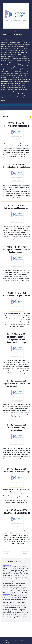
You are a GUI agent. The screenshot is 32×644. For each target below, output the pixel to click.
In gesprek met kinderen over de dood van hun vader (17, 251)
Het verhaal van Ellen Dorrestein (17, 513)
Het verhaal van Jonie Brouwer (17, 126)
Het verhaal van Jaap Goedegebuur (17, 429)
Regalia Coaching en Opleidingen (15, 597)
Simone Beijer (7, 565)
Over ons (16, 640)
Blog (22, 640)
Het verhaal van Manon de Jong (17, 208)
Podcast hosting (7, 640)
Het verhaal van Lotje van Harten (17, 295)
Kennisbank (6, 643)
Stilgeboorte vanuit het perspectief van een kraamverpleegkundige (17, 339)
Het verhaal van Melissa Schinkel (17, 167)
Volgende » (25, 553)
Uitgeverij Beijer (7, 594)
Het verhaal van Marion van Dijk (17, 471)
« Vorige (6, 553)
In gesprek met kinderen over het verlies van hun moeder (17, 385)
